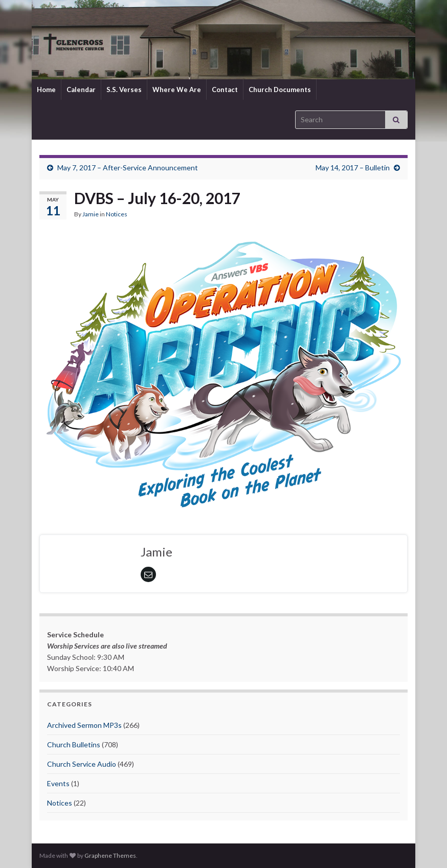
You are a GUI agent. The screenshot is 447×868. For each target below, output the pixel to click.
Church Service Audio (82, 764)
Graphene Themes (110, 855)
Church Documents (280, 90)
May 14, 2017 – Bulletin (353, 168)
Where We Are (177, 90)
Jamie (91, 214)
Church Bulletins (74, 744)
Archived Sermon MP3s (84, 725)
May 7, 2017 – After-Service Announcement (128, 168)
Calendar (81, 90)
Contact (225, 90)
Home (46, 90)
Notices (117, 214)
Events (58, 783)
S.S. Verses (124, 90)
